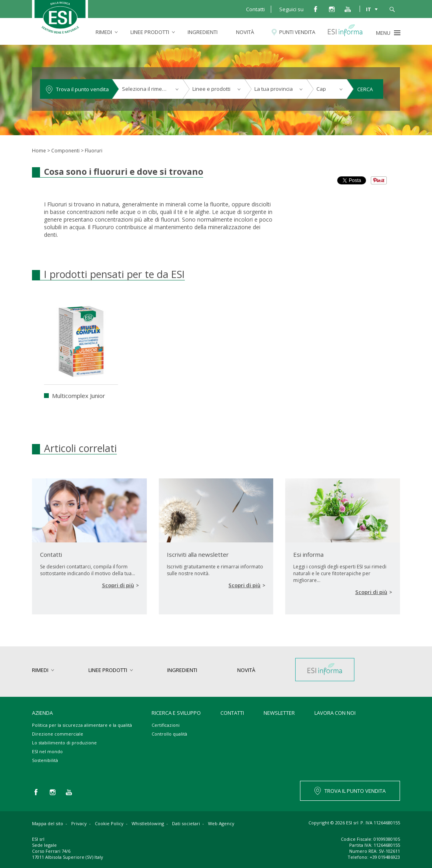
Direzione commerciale (58, 734)
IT (369, 9)
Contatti (255, 9)
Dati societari (186, 823)
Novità (245, 32)
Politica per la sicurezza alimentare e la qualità (82, 725)
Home (39, 151)
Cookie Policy (109, 823)
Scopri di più (118, 585)
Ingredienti (203, 32)
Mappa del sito (48, 823)
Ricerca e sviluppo (176, 713)
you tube (348, 9)
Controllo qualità (169, 734)
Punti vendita (297, 32)
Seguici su (291, 9)
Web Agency (221, 823)
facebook (316, 9)
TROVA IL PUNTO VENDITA (355, 791)
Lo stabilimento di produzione (64, 743)
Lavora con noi (335, 713)
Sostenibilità (45, 760)
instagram (332, 9)
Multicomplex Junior (79, 396)
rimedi (104, 32)
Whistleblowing (148, 823)
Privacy (79, 823)
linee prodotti (150, 32)
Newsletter (279, 713)
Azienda (42, 713)
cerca (392, 9)
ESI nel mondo (47, 751)
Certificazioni (166, 725)
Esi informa (349, 32)
